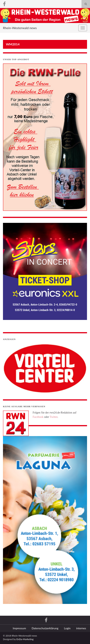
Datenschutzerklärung (45, 628)
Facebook (38, 417)
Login (67, 628)
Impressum (19, 628)
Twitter (54, 417)
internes (81, 628)
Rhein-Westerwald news (20, 28)
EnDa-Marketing (25, 639)
